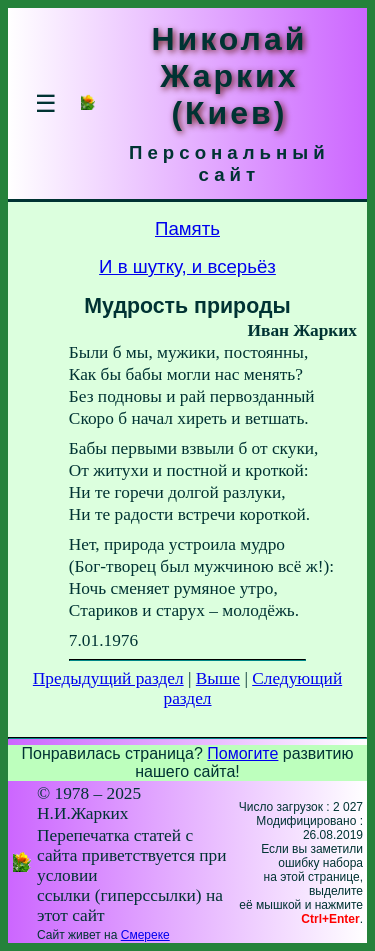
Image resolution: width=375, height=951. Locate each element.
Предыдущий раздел (108, 678)
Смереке (145, 935)
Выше (218, 678)
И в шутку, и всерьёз (187, 266)
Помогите (242, 753)
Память (187, 228)
